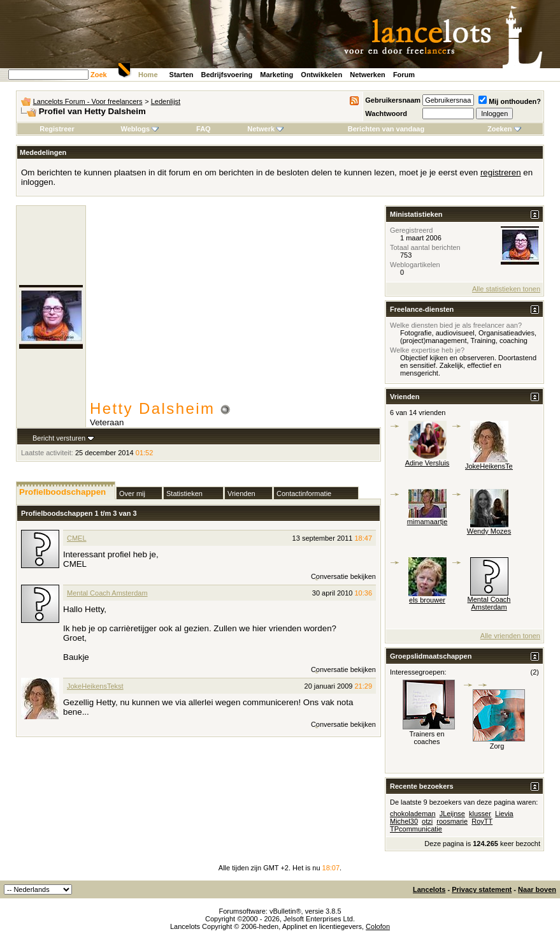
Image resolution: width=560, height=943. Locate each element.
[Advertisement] (235, 304)
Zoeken (504, 129)
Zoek (99, 75)
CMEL (77, 538)
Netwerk (265, 129)
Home (148, 75)
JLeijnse (452, 814)
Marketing (276, 75)
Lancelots (429, 889)
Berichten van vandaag (386, 129)
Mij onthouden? (510, 101)
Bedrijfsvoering (227, 75)
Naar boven (537, 889)
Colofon (378, 926)
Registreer (57, 129)
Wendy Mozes (489, 531)
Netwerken (368, 75)
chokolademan (413, 814)
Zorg (497, 746)
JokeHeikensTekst (95, 686)
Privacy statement (482, 889)
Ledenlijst (166, 101)
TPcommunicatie (416, 829)
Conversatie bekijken (343, 576)
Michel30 (404, 821)
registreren (501, 172)
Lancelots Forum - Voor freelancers (88, 101)
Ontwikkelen (321, 75)
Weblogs (140, 129)
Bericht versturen (59, 438)
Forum (404, 75)
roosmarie (452, 821)
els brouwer (427, 600)
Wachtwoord (386, 113)
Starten (182, 75)
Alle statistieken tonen (506, 289)
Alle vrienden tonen (510, 636)
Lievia (504, 814)
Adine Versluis (427, 463)
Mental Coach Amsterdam (107, 593)
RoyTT (482, 821)
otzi (427, 821)
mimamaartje (427, 522)
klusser (480, 814)
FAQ (204, 129)
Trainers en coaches (427, 738)
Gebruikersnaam (393, 100)
